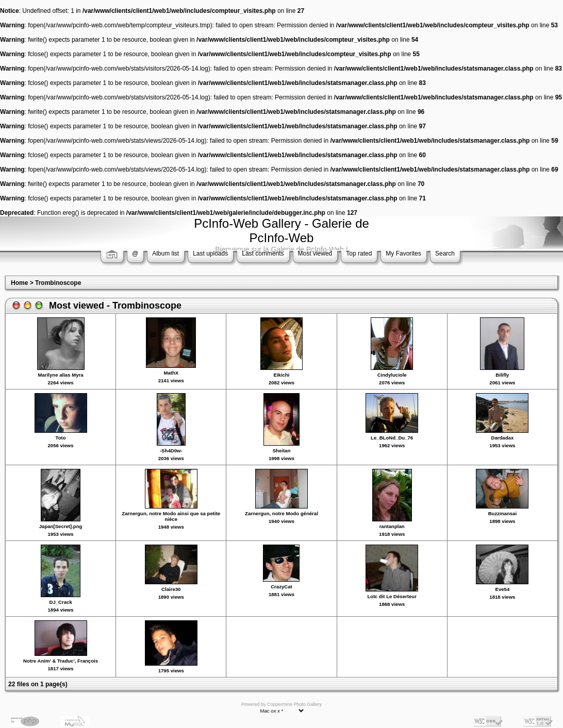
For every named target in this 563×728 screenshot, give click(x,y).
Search (445, 253)
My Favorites (403, 253)
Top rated (359, 253)
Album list (165, 253)
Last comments (263, 253)
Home (19, 283)
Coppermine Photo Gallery (294, 704)
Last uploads (210, 253)
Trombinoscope (58, 283)
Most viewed (315, 253)
